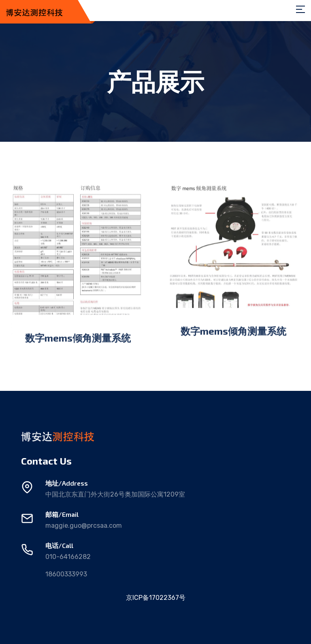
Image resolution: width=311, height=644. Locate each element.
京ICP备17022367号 (156, 598)
